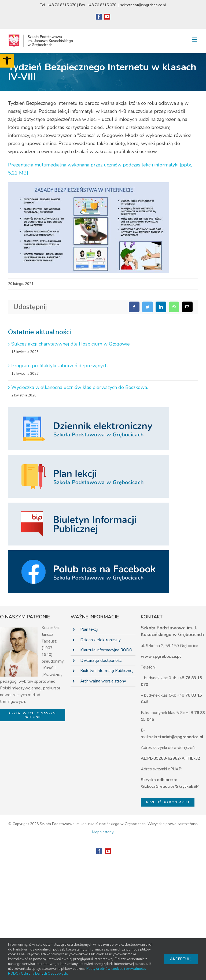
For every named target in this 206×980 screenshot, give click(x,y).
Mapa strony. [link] (103, 832)
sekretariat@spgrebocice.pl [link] (143, 5)
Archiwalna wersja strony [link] (103, 681)
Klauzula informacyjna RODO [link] (106, 650)
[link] (7, 61)
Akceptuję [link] (181, 959)
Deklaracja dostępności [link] (101, 660)
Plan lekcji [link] (89, 629)
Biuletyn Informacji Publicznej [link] (107, 671)
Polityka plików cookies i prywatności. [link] (116, 969)
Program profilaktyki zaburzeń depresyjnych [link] (59, 366)
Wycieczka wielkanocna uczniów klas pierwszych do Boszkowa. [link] (80, 387)
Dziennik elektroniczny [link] (100, 640)
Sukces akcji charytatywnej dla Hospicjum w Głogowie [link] (71, 344)
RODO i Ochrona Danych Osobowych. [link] (38, 974)
